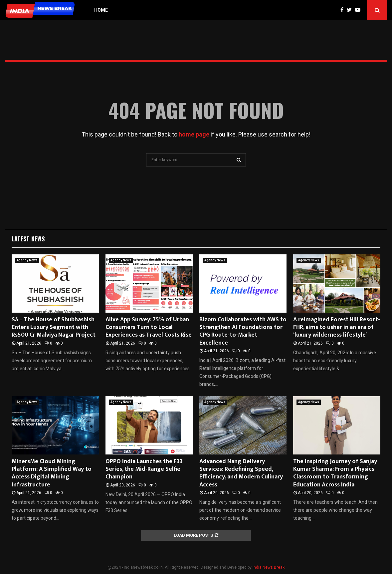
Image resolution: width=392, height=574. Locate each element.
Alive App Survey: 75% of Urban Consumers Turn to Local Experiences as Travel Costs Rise (149, 327)
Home (101, 10)
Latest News (28, 239)
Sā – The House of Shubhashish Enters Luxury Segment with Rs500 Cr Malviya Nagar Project (54, 327)
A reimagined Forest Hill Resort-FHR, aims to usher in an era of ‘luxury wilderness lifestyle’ (337, 327)
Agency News (27, 260)
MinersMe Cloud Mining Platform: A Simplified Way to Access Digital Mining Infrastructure (52, 473)
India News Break (269, 567)
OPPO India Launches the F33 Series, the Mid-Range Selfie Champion (144, 469)
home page (194, 134)
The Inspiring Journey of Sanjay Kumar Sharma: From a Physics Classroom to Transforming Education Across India (335, 473)
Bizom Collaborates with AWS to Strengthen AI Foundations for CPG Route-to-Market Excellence (243, 331)
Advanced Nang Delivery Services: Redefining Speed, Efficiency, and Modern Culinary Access (241, 473)
